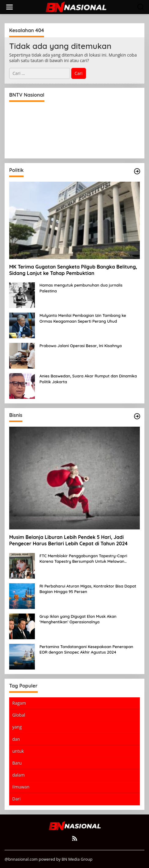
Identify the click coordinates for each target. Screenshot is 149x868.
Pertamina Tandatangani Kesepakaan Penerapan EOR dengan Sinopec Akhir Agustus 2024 (86, 649)
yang (17, 727)
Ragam (19, 703)
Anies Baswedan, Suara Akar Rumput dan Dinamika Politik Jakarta (88, 379)
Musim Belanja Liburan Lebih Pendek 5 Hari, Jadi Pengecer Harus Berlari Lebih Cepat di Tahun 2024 (68, 540)
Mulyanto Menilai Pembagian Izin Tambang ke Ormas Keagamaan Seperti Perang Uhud (83, 318)
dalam (19, 775)
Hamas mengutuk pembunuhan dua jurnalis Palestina (81, 288)
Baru (17, 763)
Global (19, 715)
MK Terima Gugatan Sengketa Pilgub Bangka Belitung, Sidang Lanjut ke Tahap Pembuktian (73, 270)
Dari (16, 799)
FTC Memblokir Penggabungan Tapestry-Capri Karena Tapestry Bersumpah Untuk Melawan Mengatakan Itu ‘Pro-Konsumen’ (83, 559)
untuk (18, 751)
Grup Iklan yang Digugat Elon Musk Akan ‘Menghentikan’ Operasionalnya (78, 619)
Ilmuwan (21, 787)
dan (16, 739)
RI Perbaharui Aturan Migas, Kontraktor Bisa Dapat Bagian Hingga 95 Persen (88, 589)
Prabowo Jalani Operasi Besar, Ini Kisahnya (81, 346)
